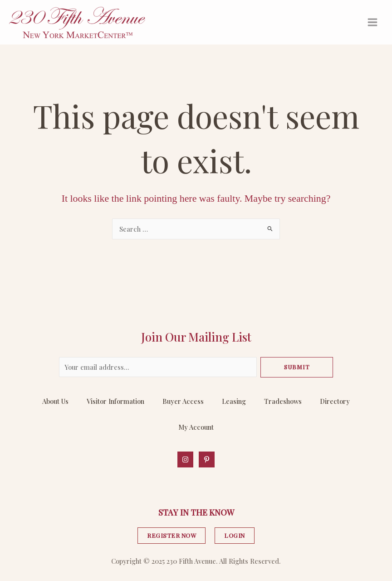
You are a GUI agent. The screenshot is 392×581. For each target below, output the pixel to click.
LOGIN (235, 535)
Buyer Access (183, 401)
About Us (55, 401)
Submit (297, 367)
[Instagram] (185, 459)
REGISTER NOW (171, 535)
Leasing (234, 401)
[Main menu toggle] (372, 22)
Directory (335, 401)
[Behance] (207, 459)
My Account (196, 427)
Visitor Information (115, 401)
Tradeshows (283, 401)
